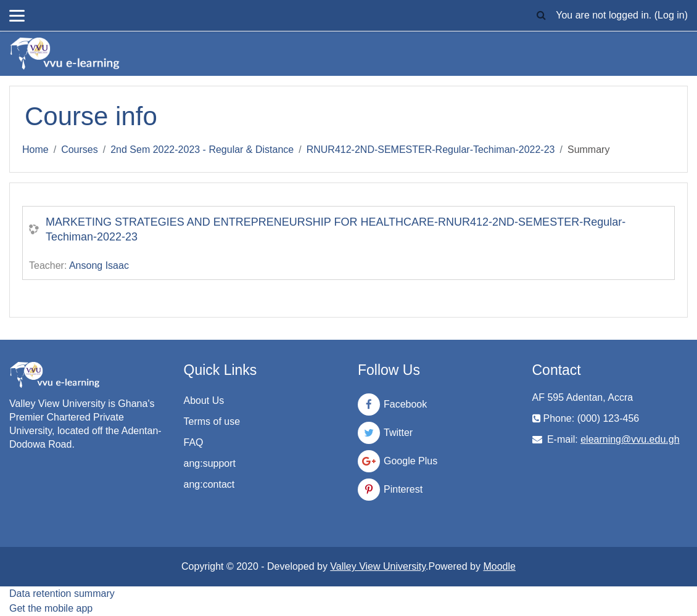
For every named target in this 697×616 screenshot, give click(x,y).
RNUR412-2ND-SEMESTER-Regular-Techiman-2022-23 (431, 150)
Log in (671, 15)
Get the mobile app (51, 608)
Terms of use (212, 421)
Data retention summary (62, 593)
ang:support (210, 463)
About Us (204, 400)
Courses (80, 150)
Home (35, 150)
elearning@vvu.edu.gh (630, 439)
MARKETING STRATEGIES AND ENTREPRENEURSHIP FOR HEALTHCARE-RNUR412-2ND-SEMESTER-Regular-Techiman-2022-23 (336, 229)
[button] (541, 15)
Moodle (499, 566)
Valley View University (378, 566)
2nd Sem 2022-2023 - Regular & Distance (202, 150)
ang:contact (209, 484)
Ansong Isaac (99, 265)
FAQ (194, 442)
